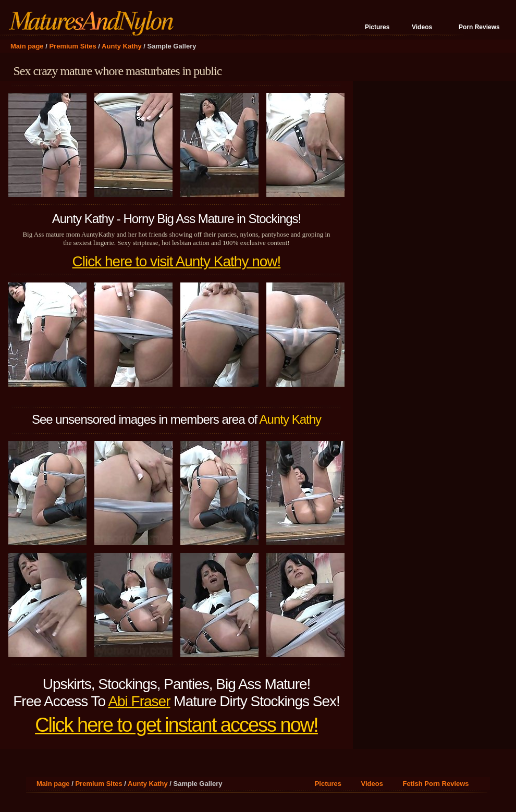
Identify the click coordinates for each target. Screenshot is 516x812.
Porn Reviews (479, 27)
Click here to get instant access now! (176, 725)
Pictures (377, 27)
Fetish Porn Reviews (435, 784)
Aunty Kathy (122, 46)
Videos (422, 27)
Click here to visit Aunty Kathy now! (177, 261)
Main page (27, 46)
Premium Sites (72, 46)
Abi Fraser (139, 701)
